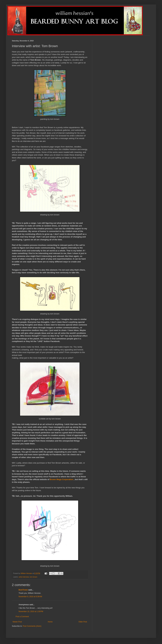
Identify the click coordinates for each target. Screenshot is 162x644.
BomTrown (23, 590)
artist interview (24, 577)
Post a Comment (22, 617)
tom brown (33, 577)
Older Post (83, 622)
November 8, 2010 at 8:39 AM (30, 597)
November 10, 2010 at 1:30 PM (31, 611)
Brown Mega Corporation (62, 479)
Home (50, 622)
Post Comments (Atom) (32, 626)
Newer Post (17, 622)
